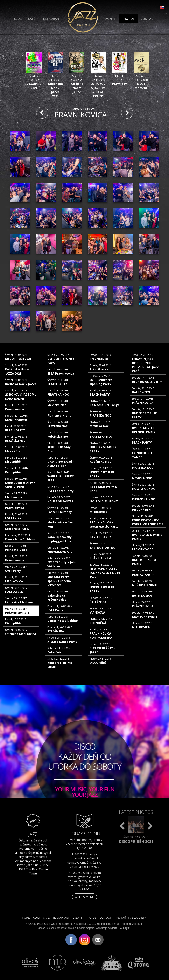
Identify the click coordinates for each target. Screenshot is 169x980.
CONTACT (148, 19)
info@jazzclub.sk (132, 924)
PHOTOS (128, 19)
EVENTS (110, 19)
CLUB (18, 19)
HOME (26, 918)
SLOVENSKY (139, 918)
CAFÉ (32, 19)
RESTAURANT (51, 19)
